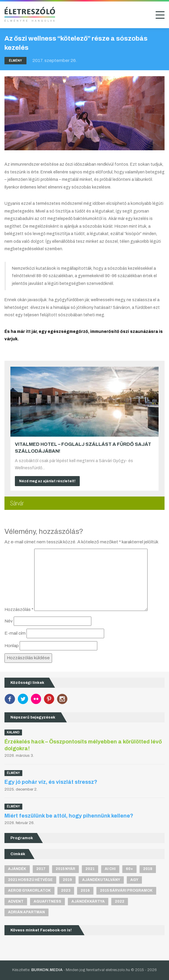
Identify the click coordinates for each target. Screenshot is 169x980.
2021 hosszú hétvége (30, 880)
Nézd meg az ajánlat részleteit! (47, 481)
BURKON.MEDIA (47, 970)
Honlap (12, 646)
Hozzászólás (19, 609)
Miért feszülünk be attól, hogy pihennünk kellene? (69, 816)
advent (16, 901)
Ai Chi (110, 869)
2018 (148, 869)
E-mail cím (15, 633)
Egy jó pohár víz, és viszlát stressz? (51, 782)
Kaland (13, 732)
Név (9, 621)
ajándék (17, 869)
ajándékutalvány (101, 880)
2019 (67, 880)
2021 (90, 869)
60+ (129, 869)
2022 (120, 901)
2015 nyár (65, 869)
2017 (41, 869)
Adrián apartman (26, 912)
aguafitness (47, 901)
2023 (66, 890)
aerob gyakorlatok (29, 890)
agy (134, 880)
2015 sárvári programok (126, 890)
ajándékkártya (88, 901)
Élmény (15, 61)
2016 (85, 890)
